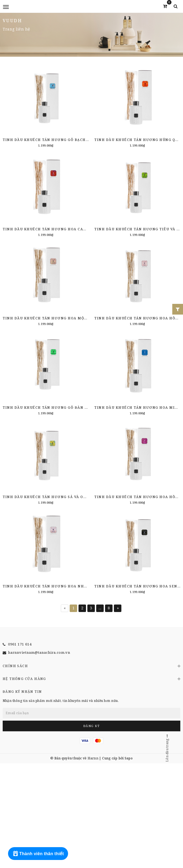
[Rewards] (38, 854)
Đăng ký (92, 726)
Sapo (129, 758)
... (100, 608)
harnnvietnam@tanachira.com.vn (39, 652)
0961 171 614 (20, 644)
